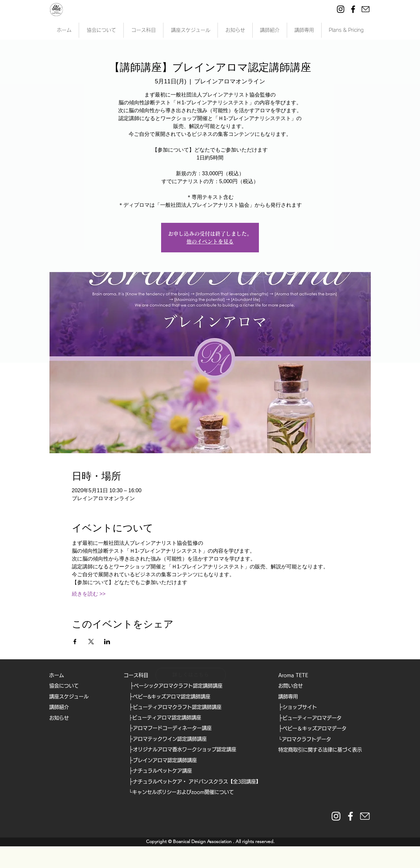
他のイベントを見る (210, 242)
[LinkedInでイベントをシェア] (107, 642)
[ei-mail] (366, 9)
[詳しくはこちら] (191, 675)
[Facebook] (353, 9)
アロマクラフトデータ (306, 739)
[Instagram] (341, 9)
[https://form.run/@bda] (365, 816)
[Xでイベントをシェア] (91, 642)
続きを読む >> (89, 594)
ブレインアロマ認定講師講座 (165, 760)
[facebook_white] (350, 816)
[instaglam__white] (336, 816)
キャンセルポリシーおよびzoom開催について (183, 792)
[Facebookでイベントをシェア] (75, 642)
